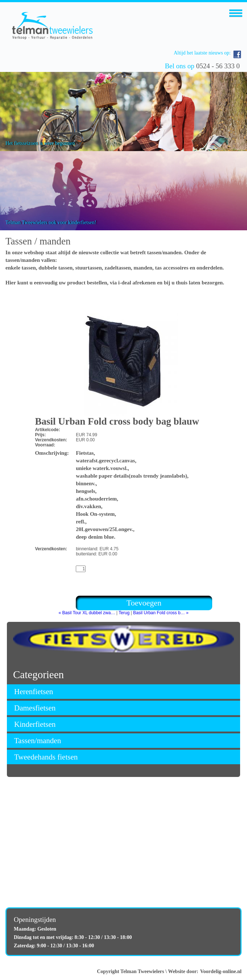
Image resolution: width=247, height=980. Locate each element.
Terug (124, 613)
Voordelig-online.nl (221, 971)
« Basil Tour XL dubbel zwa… (87, 613)
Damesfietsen (35, 708)
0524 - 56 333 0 (218, 66)
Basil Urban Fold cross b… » (161, 613)
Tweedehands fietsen (46, 757)
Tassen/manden (38, 741)
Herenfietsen (34, 692)
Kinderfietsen (35, 724)
